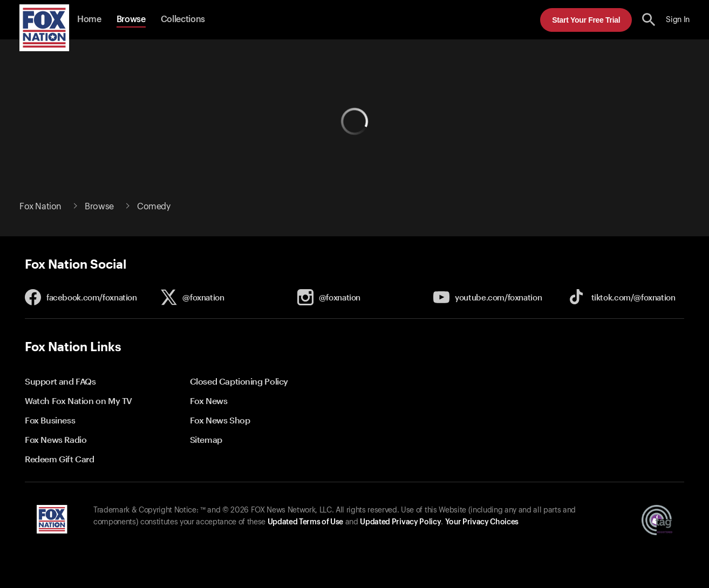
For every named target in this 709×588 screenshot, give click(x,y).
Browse (131, 19)
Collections (183, 19)
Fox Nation (40, 207)
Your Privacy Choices (482, 522)
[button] (649, 20)
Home (89, 19)
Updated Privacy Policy (400, 522)
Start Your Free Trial (586, 20)
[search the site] (649, 20)
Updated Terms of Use (305, 522)
